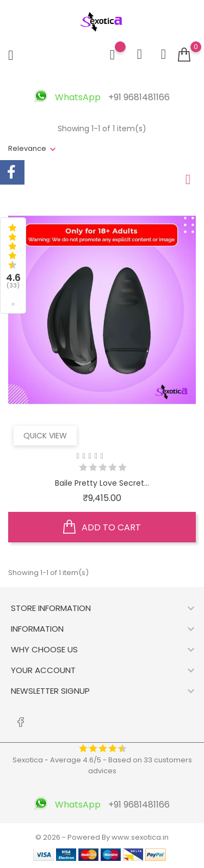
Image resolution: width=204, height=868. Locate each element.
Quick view (45, 436)
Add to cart (102, 527)
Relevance (27, 148)
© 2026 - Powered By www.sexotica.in (102, 837)
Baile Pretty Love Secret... (102, 483)
